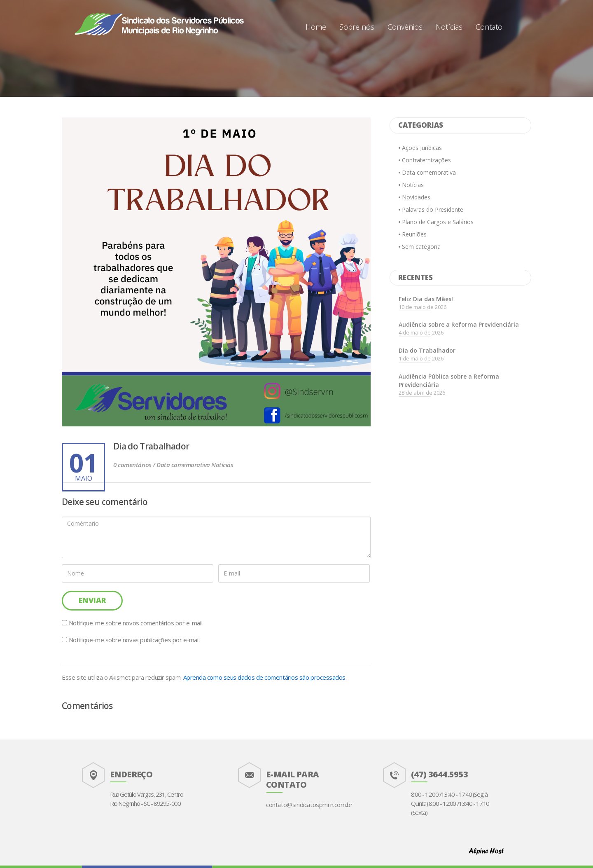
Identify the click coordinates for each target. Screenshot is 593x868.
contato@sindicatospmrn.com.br (309, 805)
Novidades (416, 197)
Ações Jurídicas (422, 148)
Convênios (405, 27)
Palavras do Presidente (433, 209)
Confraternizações (426, 160)
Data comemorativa (429, 172)
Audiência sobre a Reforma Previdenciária (459, 324)
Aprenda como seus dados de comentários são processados (264, 677)
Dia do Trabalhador (427, 350)
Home (316, 27)
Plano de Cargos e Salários (438, 222)
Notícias (449, 27)
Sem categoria (421, 247)
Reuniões (414, 234)
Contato (489, 27)
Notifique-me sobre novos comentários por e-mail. (136, 623)
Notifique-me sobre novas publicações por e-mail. (135, 640)
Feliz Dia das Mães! (426, 299)
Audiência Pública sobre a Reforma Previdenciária (449, 380)
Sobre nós (357, 27)
